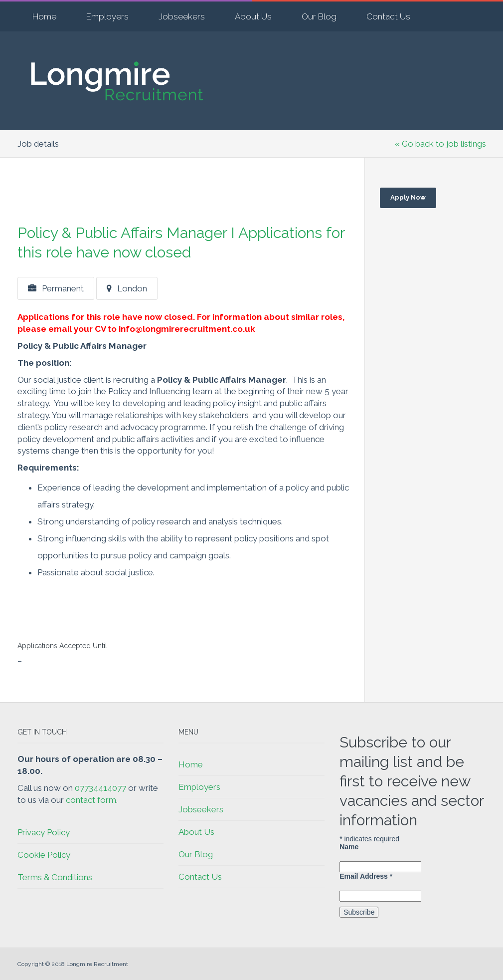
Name (349, 847)
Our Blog (319, 16)
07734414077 (100, 788)
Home (44, 16)
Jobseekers (182, 16)
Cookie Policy (44, 855)
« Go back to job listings (440, 144)
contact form (91, 800)
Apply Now (408, 197)
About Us (253, 16)
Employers (107, 16)
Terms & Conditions (55, 877)
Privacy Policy (44, 832)
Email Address (366, 876)
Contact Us (388, 16)
